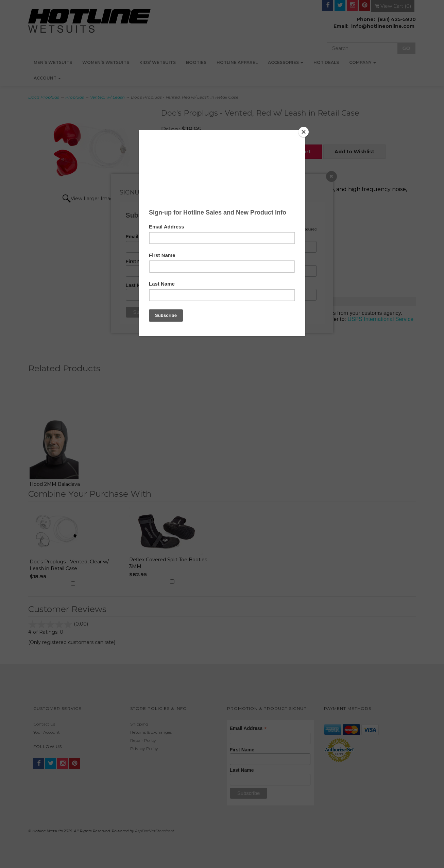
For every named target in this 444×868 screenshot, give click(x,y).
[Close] (304, 132)
